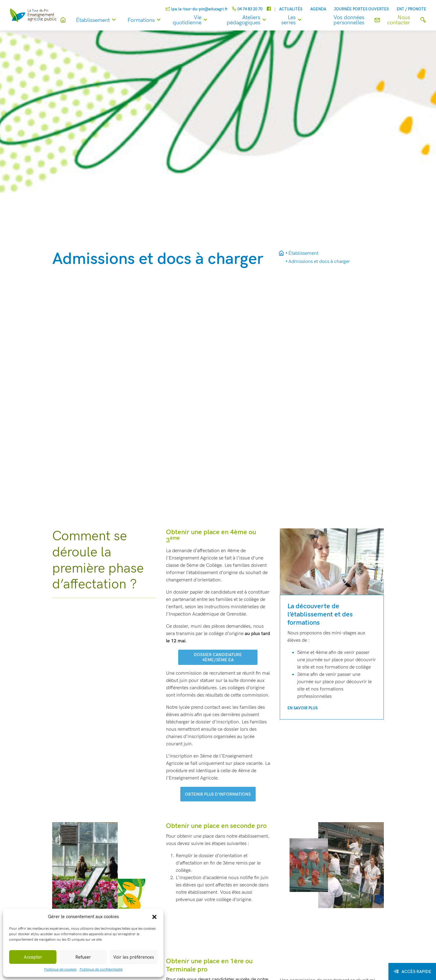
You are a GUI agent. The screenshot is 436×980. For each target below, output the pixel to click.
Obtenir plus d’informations (218, 794)
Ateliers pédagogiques (254, 20)
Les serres (298, 20)
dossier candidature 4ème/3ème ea (218, 657)
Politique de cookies (60, 969)
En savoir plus (303, 708)
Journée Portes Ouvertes (361, 9)
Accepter (33, 957)
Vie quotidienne (201, 20)
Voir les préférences (134, 957)
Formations (155, 20)
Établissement (107, 20)
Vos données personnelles (351, 20)
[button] (154, 917)
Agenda (318, 9)
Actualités (291, 9)
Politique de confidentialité (101, 969)
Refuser (83, 957)
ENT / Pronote (411, 9)
